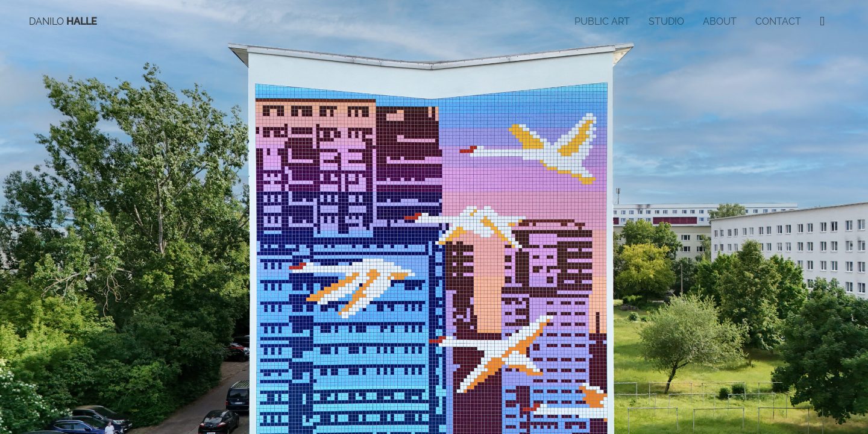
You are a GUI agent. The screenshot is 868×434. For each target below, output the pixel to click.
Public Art (602, 21)
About (720, 21)
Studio (666, 21)
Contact (778, 21)
